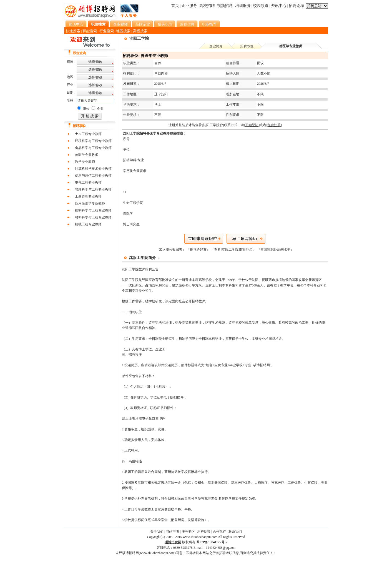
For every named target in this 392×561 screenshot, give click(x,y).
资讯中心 (279, 6)
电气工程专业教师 (88, 183)
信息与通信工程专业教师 (93, 176)
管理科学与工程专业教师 (93, 190)
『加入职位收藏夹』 (171, 250)
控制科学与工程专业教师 (93, 210)
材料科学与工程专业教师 (93, 217)
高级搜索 (140, 31)
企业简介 (216, 46)
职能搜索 (90, 31)
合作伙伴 (220, 532)
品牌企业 (143, 24)
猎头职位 (165, 24)
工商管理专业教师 (88, 196)
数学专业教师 (85, 162)
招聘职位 (247, 46)
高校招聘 (207, 6)
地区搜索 (123, 31)
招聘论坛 (296, 6)
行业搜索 (107, 31)
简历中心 (76, 24)
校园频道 (261, 6)
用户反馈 (204, 532)
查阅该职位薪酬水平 (275, 250)
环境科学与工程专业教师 (93, 141)
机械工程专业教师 (88, 224)
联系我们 (235, 532)
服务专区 (188, 532)
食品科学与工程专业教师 (93, 148)
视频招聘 (225, 6)
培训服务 (243, 6)
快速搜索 (73, 31)
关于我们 (157, 532)
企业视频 (120, 24)
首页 (175, 6)
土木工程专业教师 (88, 134)
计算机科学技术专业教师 (93, 169)
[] (252, 125)
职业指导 (209, 24)
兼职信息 (187, 24)
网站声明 (172, 532)
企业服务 (189, 6)
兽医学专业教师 (87, 155)
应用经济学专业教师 (90, 203)
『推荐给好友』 (199, 250)
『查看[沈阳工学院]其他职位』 (234, 250)
